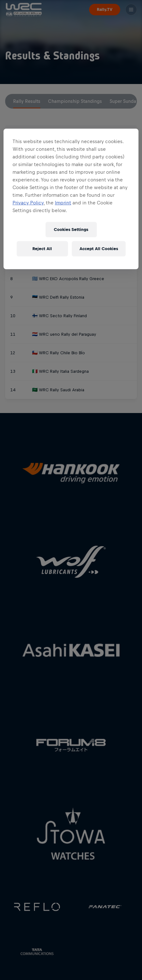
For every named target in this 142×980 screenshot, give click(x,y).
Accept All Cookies (99, 249)
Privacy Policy (28, 203)
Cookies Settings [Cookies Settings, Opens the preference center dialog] (71, 230)
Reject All (42, 249)
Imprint (63, 203)
